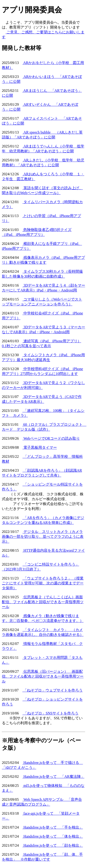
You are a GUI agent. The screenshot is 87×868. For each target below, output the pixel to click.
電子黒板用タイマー (40, 447)
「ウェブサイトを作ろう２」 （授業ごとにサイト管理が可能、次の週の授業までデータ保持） (43, 583)
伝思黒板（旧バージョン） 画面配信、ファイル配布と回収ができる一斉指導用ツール (43, 676)
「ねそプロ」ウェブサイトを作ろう (52, 690)
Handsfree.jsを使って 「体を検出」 (53, 836)
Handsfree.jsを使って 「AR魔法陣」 (53, 777)
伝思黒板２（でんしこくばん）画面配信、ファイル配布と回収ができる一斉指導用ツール (43, 602)
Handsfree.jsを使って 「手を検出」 (53, 827)
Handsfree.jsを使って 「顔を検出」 (53, 845)
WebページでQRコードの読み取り (51, 438)
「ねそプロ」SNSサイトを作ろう (50, 713)
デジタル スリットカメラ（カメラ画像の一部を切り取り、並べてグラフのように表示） (43, 536)
